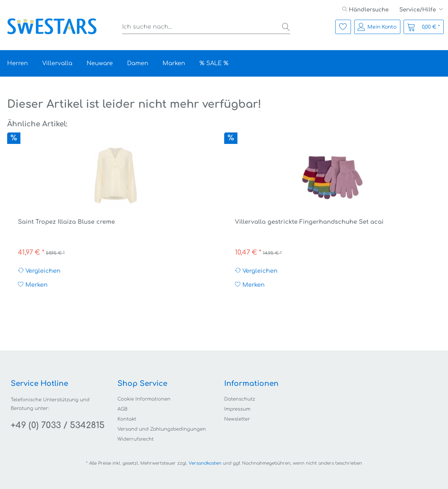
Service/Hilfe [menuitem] (418, 10)
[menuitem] (365, 10)
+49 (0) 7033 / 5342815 (58, 425)
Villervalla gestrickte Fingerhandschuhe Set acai (309, 222)
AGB (122, 409)
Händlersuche (365, 10)
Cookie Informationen (144, 399)
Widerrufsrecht (136, 439)
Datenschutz (240, 399)
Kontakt (127, 419)
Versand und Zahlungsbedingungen (162, 429)
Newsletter (237, 419)
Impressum (237, 409)
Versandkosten (205, 463)
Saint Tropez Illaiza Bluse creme (66, 222)
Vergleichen (39, 271)
